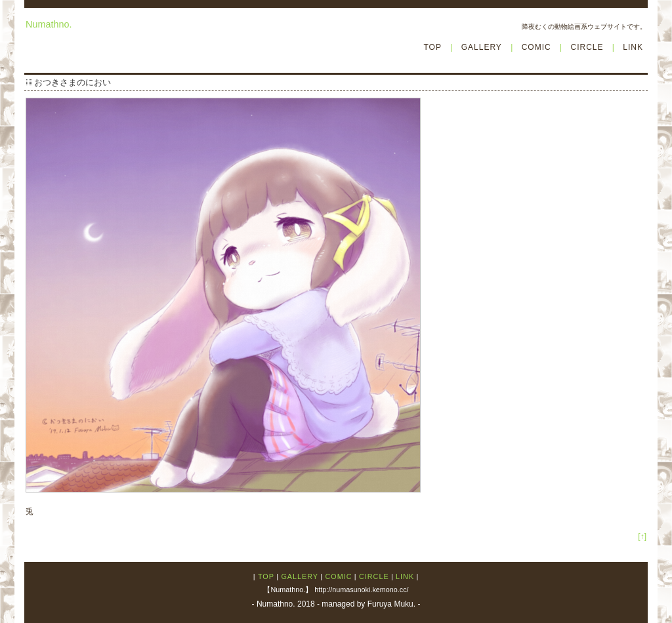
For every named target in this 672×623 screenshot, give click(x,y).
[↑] (642, 536)
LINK (633, 47)
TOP (432, 47)
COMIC (536, 47)
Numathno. (49, 24)
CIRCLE (587, 47)
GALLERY (482, 47)
